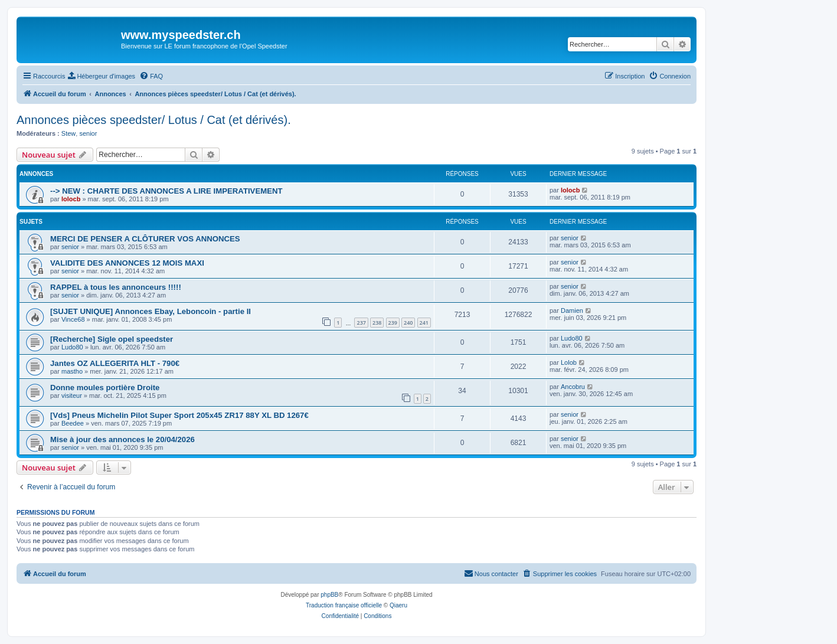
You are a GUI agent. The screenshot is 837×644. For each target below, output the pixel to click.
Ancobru (573, 387)
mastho (72, 371)
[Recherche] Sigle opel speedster (112, 339)
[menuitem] (102, 76)
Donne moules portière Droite (105, 388)
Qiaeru (398, 605)
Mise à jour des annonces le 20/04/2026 (122, 439)
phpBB (329, 595)
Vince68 (73, 319)
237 (361, 323)
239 (393, 323)
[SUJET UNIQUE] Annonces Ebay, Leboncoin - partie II (151, 311)
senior (88, 133)
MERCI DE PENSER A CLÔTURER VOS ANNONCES (145, 239)
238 (377, 323)
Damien (572, 310)
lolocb (71, 199)
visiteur (72, 395)
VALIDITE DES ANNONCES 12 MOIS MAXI (127, 263)
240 (408, 323)
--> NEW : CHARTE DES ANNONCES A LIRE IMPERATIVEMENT (166, 191)
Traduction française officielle (344, 605)
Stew (68, 133)
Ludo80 (72, 347)
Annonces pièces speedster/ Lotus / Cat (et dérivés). (154, 120)
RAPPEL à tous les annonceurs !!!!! (116, 287)
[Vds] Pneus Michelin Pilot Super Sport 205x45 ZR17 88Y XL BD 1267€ (179, 415)
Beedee (73, 423)
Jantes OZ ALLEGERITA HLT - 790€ (115, 363)
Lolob (569, 362)
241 (424, 323)
